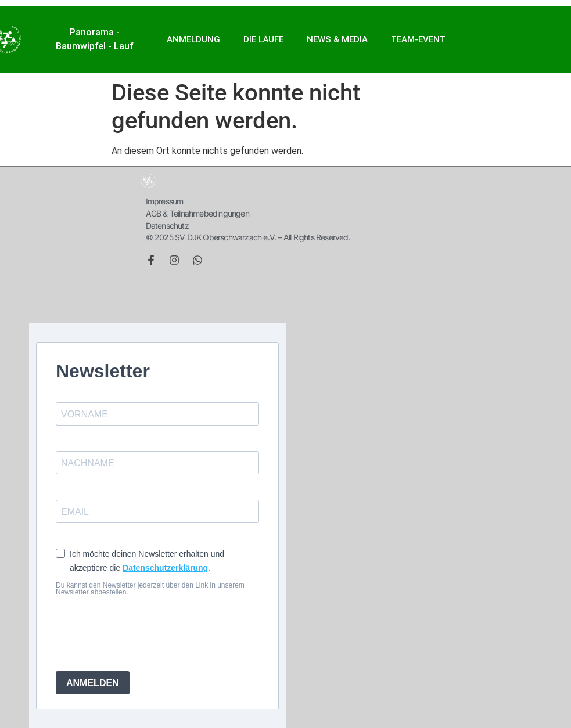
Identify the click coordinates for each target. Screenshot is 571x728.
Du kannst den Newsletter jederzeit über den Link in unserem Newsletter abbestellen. (150, 589)
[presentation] (144, 633)
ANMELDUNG (193, 39)
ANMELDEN (93, 683)
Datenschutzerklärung (165, 568)
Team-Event (418, 39)
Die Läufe (263, 39)
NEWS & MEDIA (337, 39)
